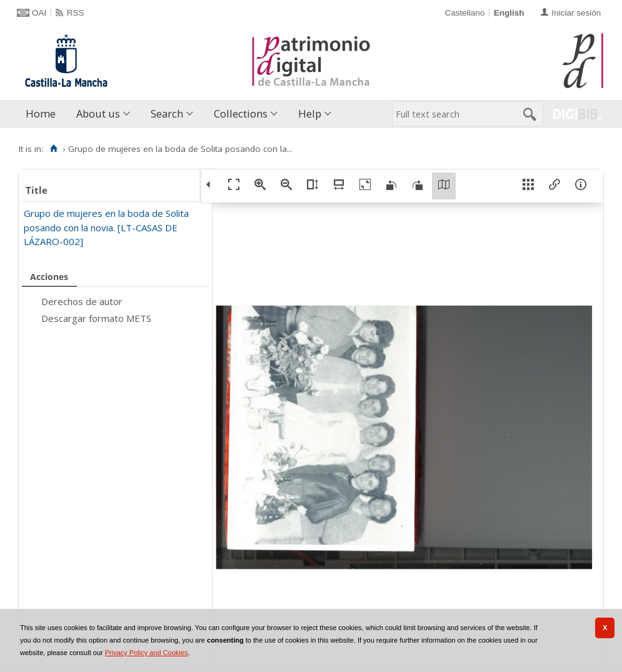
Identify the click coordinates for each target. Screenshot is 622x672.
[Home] (53, 149)
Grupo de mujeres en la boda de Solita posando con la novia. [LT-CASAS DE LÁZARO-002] (106, 227)
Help (310, 113)
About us (98, 113)
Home (41, 113)
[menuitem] (43, 114)
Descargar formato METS (96, 318)
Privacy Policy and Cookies (147, 653)
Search (167, 113)
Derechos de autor (82, 301)
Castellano (464, 13)
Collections (241, 113)
